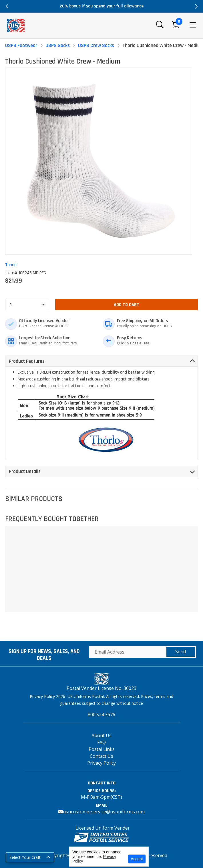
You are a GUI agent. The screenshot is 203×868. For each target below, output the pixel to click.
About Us (101, 735)
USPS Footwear (21, 45)
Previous (7, 6)
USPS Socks (58, 45)
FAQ (101, 742)
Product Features (27, 361)
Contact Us (101, 756)
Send (181, 652)
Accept (137, 859)
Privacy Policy (101, 763)
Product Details (25, 471)
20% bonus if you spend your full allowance (102, 6)
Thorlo (11, 265)
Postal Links (102, 749)
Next (196, 6)
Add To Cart (127, 305)
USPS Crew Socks (96, 45)
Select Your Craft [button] (25, 857)
